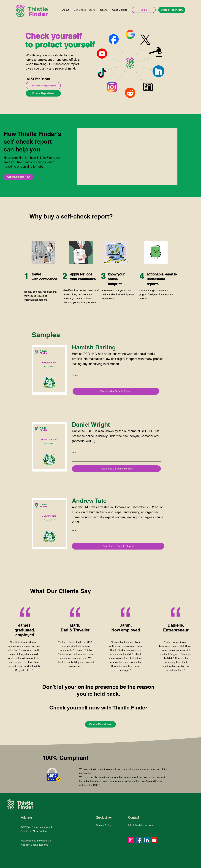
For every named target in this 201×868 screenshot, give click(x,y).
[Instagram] (131, 840)
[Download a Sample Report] (43, 86)
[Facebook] (139, 840)
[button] (172, 10)
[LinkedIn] (147, 840)
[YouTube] (154, 840)
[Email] (115, 381)
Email (75, 375)
